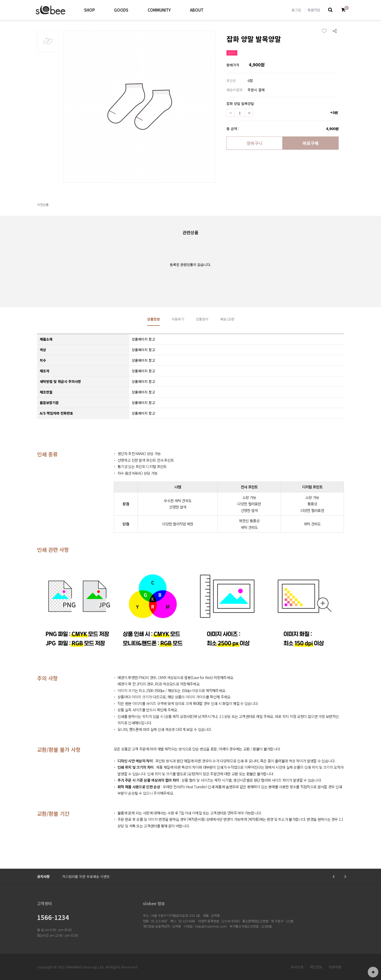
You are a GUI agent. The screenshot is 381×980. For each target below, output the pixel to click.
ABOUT (197, 10)
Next (345, 877)
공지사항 (43, 876)
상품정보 (153, 319)
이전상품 (43, 205)
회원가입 (314, 10)
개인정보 (316, 967)
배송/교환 (227, 319)
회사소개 (297, 967)
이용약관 (335, 967)
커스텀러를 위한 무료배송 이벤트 (86, 876)
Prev (334, 877)
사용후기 (178, 319)
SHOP (89, 10)
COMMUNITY (159, 10)
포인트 (231, 81)
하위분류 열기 (99, 10)
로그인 (296, 10)
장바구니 (255, 143)
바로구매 (311, 143)
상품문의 (202, 319)
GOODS (121, 10)
